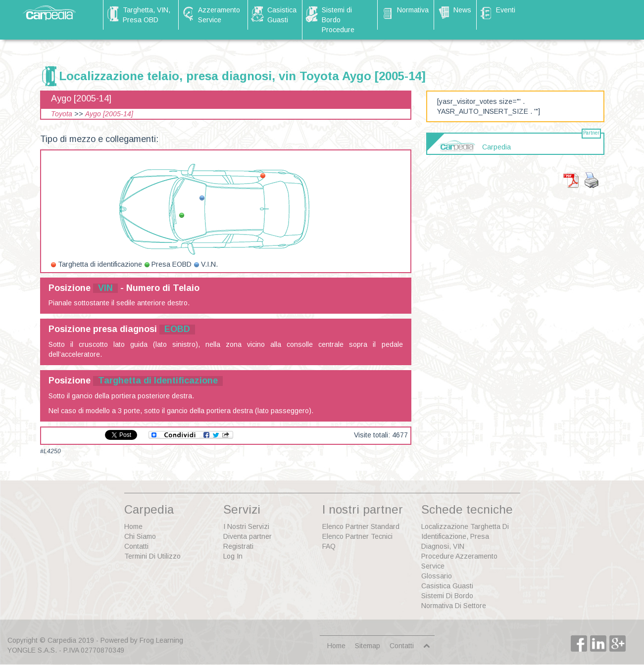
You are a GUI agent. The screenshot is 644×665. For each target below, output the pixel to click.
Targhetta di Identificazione (158, 380)
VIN (105, 288)
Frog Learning (161, 640)
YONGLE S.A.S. (32, 650)
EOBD (177, 329)
